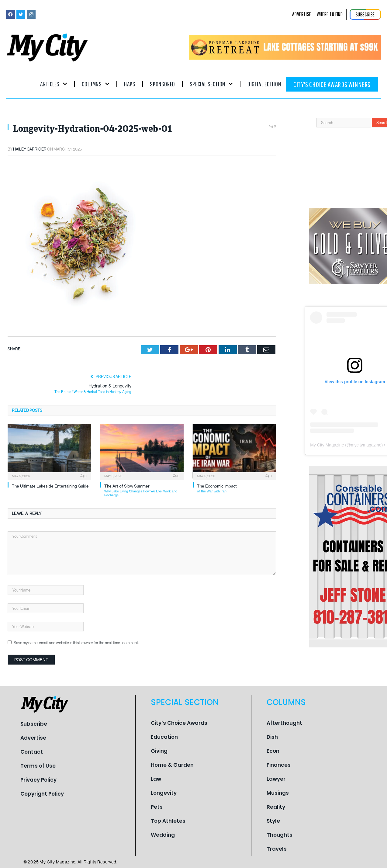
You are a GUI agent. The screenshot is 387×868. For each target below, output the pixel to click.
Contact (32, 752)
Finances (279, 765)
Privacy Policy (38, 779)
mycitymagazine (366, 445)
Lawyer (276, 779)
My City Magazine (327, 445)
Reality (276, 807)
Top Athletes (168, 821)
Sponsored (162, 84)
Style (273, 821)
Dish (272, 737)
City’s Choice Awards (179, 723)
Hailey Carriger (30, 149)
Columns (96, 84)
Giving (159, 751)
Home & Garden (172, 765)
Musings (278, 793)
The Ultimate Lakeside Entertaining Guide (50, 486)
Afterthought (284, 723)
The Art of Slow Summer (144, 490)
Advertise (33, 738)
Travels (277, 849)
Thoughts (280, 835)
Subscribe (34, 724)
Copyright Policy (42, 793)
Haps (130, 84)
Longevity (164, 793)
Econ (273, 751)
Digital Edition (264, 84)
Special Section (211, 84)
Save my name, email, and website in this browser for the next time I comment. (76, 643)
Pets (157, 807)
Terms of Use (38, 766)
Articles (54, 84)
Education (164, 737)
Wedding (163, 835)
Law (156, 779)
